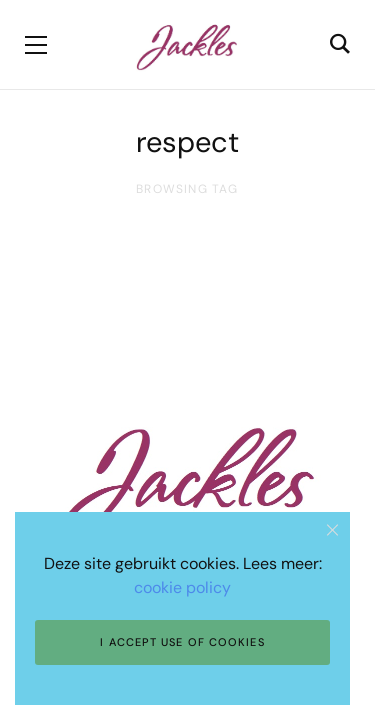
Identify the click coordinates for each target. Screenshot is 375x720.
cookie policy (182, 587)
